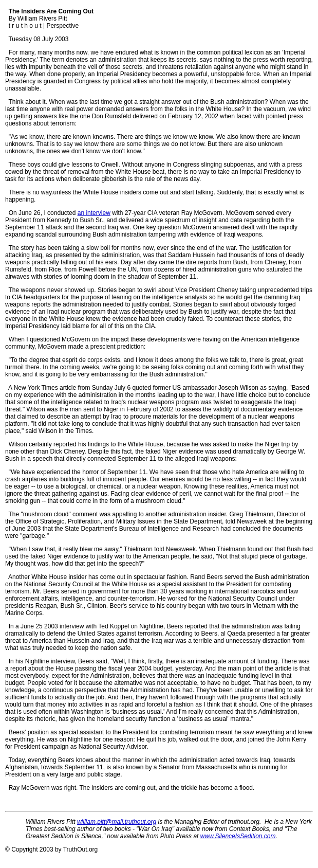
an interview (94, 213)
